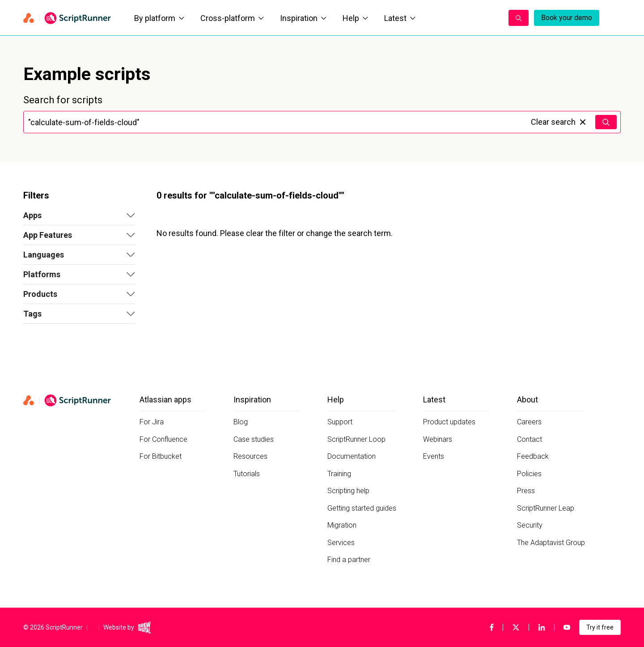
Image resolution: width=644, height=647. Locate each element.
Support (340, 422)
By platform (159, 18)
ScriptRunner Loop (356, 439)
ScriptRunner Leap (546, 508)
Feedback (533, 456)
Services (341, 543)
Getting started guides (362, 508)
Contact (530, 439)
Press (526, 491)
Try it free (600, 627)
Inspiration (303, 18)
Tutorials (247, 474)
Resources (250, 456)
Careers (529, 422)
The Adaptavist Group (551, 543)
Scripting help (348, 491)
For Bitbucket (161, 456)
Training (339, 474)
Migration (342, 525)
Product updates (449, 422)
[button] (79, 216)
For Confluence (163, 439)
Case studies (254, 439)
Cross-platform (232, 18)
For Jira (152, 422)
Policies (529, 474)
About (527, 400)
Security (530, 525)
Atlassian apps (165, 400)
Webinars (438, 439)
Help (355, 18)
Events (434, 456)
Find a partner (349, 560)
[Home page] (68, 18)
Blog (241, 422)
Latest (400, 18)
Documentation (352, 456)
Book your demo (567, 18)
